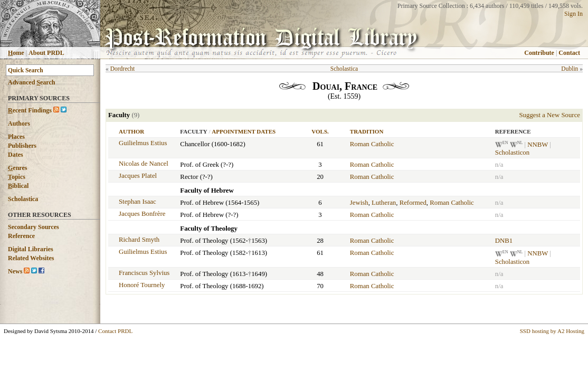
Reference (21, 236)
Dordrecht (123, 69)
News (15, 271)
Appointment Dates (244, 131)
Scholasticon (512, 153)
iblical (18, 186)
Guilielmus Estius (143, 143)
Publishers (22, 146)
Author (131, 131)
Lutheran (384, 203)
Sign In (573, 14)
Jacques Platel (138, 176)
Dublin (570, 69)
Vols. (320, 131)
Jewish (359, 203)
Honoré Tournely (142, 285)
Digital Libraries (31, 249)
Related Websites (31, 258)
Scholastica (23, 199)
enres (17, 168)
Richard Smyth (139, 240)
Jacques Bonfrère (142, 214)
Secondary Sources (34, 227)
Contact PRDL (115, 331)
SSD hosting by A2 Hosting (552, 331)
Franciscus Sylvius (144, 273)
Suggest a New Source (549, 115)
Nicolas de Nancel (144, 164)
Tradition (367, 131)
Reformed (413, 203)
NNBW (538, 145)
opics (17, 177)
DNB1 (504, 241)
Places (16, 137)
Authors (19, 123)
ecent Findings (30, 110)
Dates (16, 155)
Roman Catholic (372, 144)
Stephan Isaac (137, 202)
